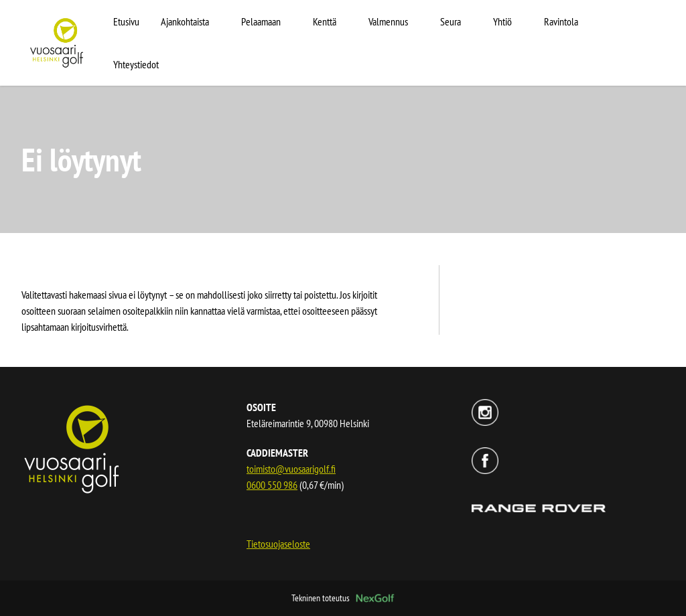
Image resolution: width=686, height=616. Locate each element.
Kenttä (325, 21)
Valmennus (388, 21)
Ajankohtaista (185, 21)
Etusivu (126, 21)
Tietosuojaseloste (278, 544)
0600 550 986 (272, 485)
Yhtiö (502, 21)
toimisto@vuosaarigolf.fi (291, 469)
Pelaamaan (261, 21)
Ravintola (561, 21)
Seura (451, 21)
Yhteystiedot (136, 64)
